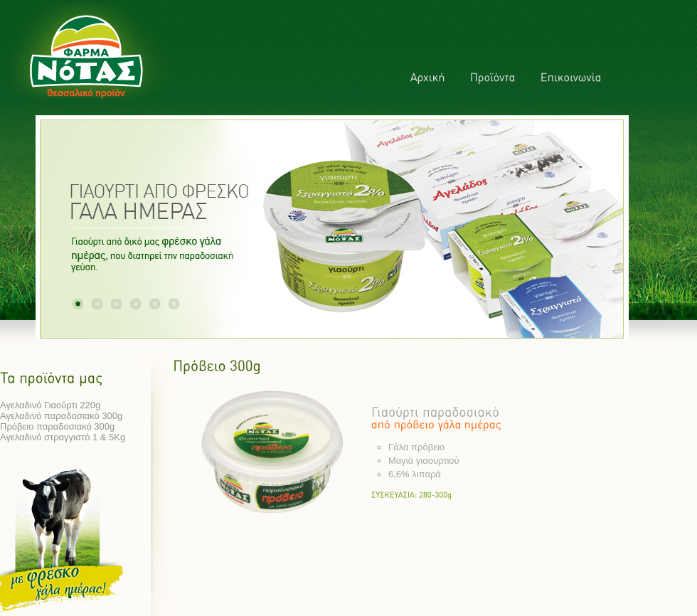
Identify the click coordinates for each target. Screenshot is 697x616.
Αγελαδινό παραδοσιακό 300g (61, 416)
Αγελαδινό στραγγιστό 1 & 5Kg (63, 437)
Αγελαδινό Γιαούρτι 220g (50, 405)
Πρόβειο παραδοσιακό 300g (57, 426)
